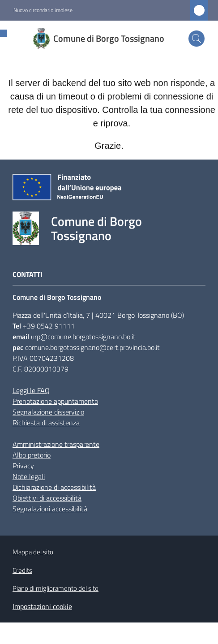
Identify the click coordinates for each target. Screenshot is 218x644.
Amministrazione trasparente (56, 444)
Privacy (23, 466)
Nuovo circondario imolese (43, 10)
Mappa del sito (33, 552)
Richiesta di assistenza (46, 423)
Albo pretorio (32, 455)
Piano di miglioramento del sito (56, 588)
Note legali (29, 476)
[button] (197, 39)
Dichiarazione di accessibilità (54, 487)
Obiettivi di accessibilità (47, 498)
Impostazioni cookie (42, 606)
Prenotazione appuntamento (55, 401)
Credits (22, 570)
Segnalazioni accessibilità (50, 509)
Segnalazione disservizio (48, 412)
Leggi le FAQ (31, 390)
